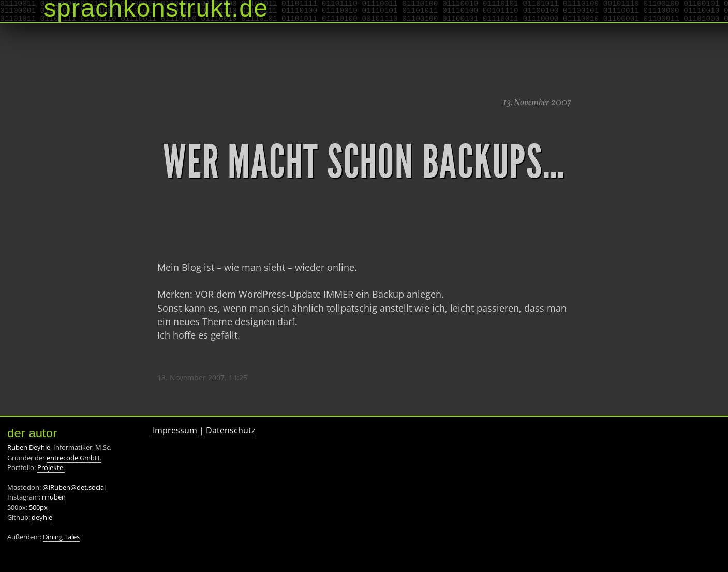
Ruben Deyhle (29, 447)
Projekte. (51, 467)
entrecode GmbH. (74, 458)
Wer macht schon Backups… (364, 162)
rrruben (54, 497)
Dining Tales (61, 537)
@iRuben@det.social (74, 487)
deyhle (42, 517)
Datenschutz (231, 430)
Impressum (175, 430)
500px (38, 507)
